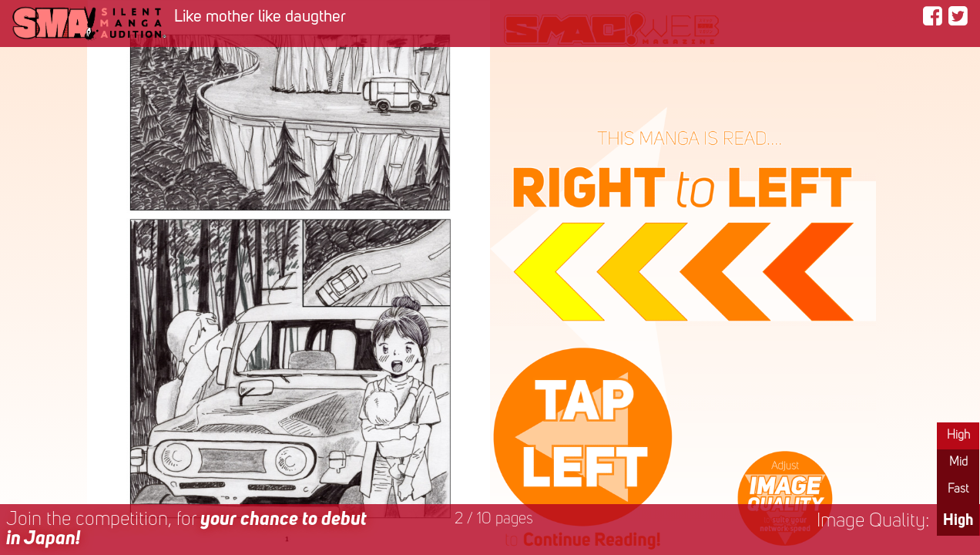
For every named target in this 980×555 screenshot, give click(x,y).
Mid (958, 462)
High (958, 436)
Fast (958, 489)
